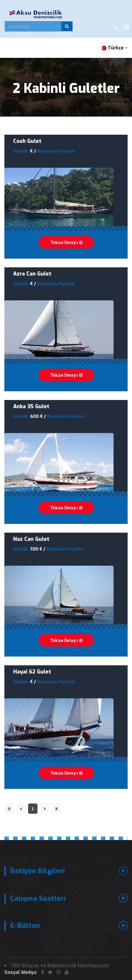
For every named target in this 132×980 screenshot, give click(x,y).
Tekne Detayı (66, 242)
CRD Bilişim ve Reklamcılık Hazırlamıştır (60, 965)
